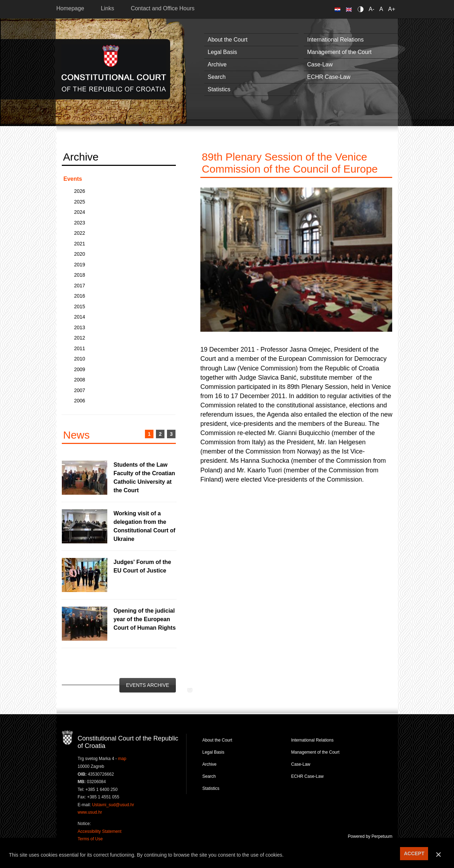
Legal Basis (223, 52)
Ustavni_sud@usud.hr (113, 805)
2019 (80, 265)
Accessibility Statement (100, 831)
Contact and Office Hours (163, 8)
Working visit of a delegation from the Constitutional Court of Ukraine (145, 526)
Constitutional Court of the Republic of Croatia (114, 69)
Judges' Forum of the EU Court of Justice (142, 566)
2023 (80, 223)
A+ (391, 9)
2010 (80, 359)
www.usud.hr (90, 812)
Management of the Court (339, 52)
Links (107, 8)
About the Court (228, 40)
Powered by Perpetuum (370, 836)
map (122, 759)
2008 (80, 380)
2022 (80, 233)
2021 (80, 244)
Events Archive (148, 685)
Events (73, 179)
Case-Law (320, 64)
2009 (80, 369)
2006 (80, 401)
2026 (80, 191)
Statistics (219, 89)
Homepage (70, 8)
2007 (80, 390)
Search (217, 77)
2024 (80, 212)
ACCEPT (414, 853)
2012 (80, 338)
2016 (80, 296)
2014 (80, 317)
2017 (80, 286)
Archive (217, 64)
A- (372, 9)
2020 (80, 254)
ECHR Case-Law (329, 77)
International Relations (336, 40)
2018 (80, 275)
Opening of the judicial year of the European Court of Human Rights (145, 619)
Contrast (362, 9)
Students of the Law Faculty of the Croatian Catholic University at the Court (144, 478)
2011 (80, 348)
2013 (80, 327)
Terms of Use (90, 839)
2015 (80, 306)
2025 (80, 202)
